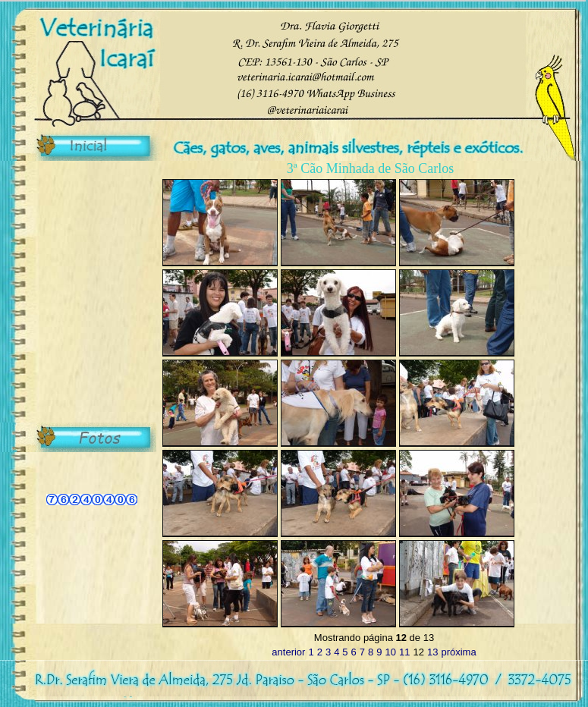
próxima (458, 652)
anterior (288, 652)
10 (391, 652)
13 (432, 652)
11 (404, 652)
